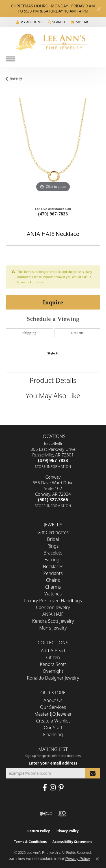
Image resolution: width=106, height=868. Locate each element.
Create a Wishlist (53, 721)
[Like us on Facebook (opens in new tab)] (45, 788)
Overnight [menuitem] (53, 671)
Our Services (53, 707)
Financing (53, 734)
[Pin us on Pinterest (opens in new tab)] (61, 788)
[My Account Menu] (29, 22)
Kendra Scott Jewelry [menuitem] (53, 621)
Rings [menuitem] (53, 546)
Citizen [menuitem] (53, 657)
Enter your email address (53, 763)
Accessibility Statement (72, 842)
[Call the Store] (53, 460)
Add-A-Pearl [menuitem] (53, 651)
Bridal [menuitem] (53, 539)
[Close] (99, 9)
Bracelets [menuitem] (53, 553)
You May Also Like (53, 395)
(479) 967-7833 (53, 214)
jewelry (16, 78)
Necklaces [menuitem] (53, 566)
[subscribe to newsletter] (93, 773)
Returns (77, 333)
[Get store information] (53, 467)
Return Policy (39, 831)
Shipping (29, 333)
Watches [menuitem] (53, 594)
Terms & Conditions (30, 842)
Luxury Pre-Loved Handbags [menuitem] (53, 601)
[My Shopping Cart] (80, 22)
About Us (53, 700)
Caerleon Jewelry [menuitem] (53, 607)
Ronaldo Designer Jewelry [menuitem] (53, 678)
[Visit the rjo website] (62, 814)
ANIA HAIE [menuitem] (53, 614)
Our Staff (53, 728)
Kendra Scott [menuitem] (53, 664)
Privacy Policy (67, 831)
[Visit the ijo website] (46, 814)
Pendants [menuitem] (53, 573)
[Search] (56, 22)
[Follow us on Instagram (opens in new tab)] (53, 788)
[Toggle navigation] (10, 59)
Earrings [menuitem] (53, 560)
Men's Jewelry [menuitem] (53, 628)
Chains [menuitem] (53, 580)
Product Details (53, 380)
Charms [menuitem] (53, 587)
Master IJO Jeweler (53, 714)
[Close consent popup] (97, 859)
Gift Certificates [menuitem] (53, 532)
